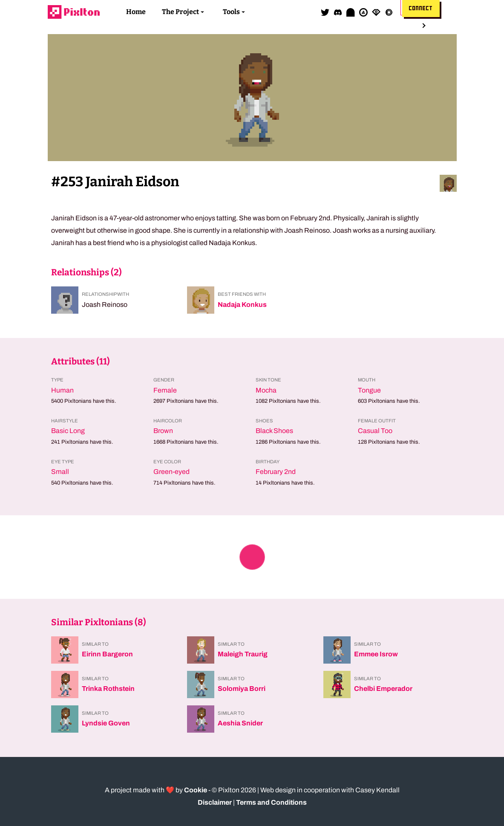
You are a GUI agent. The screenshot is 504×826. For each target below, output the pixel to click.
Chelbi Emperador (383, 689)
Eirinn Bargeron (107, 654)
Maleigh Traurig (243, 654)
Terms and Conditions (271, 802)
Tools (231, 12)
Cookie (196, 790)
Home (136, 12)
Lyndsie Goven (106, 723)
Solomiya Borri (242, 689)
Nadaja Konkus (242, 305)
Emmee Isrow (376, 654)
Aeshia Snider (240, 723)
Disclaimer (215, 802)
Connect (421, 9)
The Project (180, 12)
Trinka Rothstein (108, 689)
